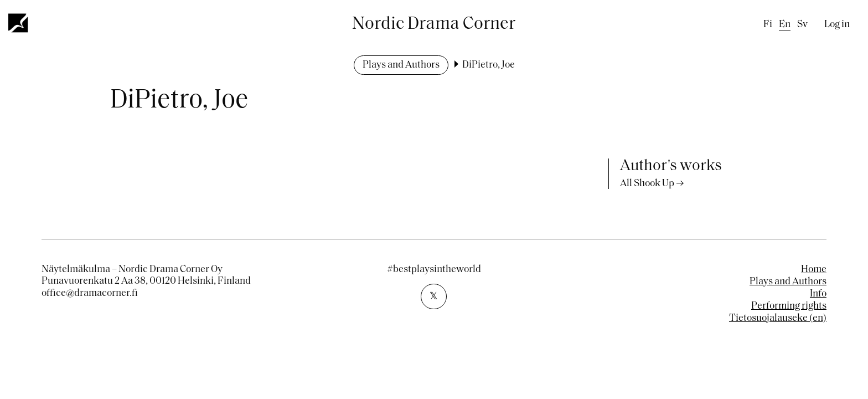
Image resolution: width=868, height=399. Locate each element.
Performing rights (789, 306)
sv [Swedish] (802, 25)
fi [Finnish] (768, 25)
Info (818, 294)
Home (814, 270)
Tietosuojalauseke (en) (778, 318)
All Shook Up (647, 184)
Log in (837, 25)
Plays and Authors (401, 65)
